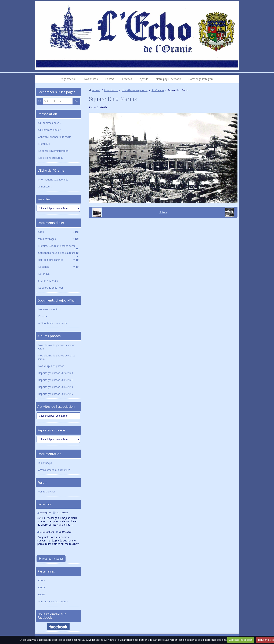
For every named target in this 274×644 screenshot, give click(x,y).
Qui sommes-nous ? (50, 123)
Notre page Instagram (201, 79)
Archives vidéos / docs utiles (54, 470)
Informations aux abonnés (53, 180)
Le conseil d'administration (53, 151)
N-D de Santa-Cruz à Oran (53, 601)
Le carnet (58, 267)
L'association (47, 114)
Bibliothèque (45, 463)
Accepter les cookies (241, 640)
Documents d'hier (51, 223)
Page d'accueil (68, 79)
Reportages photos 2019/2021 (56, 380)
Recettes (127, 79)
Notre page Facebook (168, 79)
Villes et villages (58, 239)
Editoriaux (44, 274)
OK (77, 101)
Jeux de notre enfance (58, 260)
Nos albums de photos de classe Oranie (57, 357)
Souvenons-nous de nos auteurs (58, 253)
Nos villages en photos (51, 366)
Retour (163, 212)
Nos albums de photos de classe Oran (57, 347)
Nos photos (91, 79)
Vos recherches (47, 492)
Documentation (49, 454)
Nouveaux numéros (49, 309)
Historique (44, 144)
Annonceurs (45, 187)
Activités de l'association (56, 406)
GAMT (42, 594)
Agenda (144, 79)
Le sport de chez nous (51, 288)
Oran (58, 232)
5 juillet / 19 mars (48, 281)
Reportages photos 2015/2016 (56, 394)
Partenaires (46, 571)
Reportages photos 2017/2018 (56, 387)
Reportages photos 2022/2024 (56, 373)
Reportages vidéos (51, 430)
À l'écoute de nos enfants (53, 323)
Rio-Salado (158, 90)
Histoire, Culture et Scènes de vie (58, 247)
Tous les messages (51, 559)
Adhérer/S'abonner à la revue (55, 137)
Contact (110, 79)
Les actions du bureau (51, 158)
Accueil (96, 90)
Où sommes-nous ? (49, 130)
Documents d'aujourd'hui (56, 300)
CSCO (42, 587)
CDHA (42, 580)
